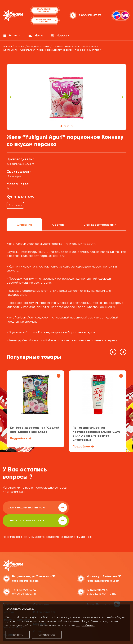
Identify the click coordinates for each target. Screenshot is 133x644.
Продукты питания (15, 591)
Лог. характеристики (100, 225)
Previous (11, 97)
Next (122, 97)
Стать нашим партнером (34, 508)
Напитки (8, 599)
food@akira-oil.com (25, 568)
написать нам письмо (99, 508)
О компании (41, 591)
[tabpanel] (66, 97)
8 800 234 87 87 (90, 15)
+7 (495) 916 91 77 (97, 577)
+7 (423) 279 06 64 (24, 577)
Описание (24, 225)
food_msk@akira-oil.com (103, 568)
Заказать (15, 205)
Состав (58, 225)
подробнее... (85, 625)
